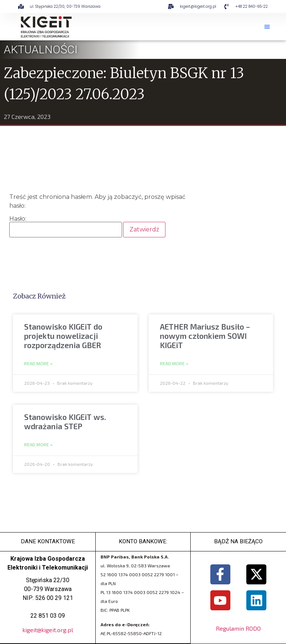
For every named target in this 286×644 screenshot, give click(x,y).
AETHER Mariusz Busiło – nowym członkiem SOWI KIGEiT (205, 336)
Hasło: (66, 227)
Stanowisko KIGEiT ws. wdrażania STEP (65, 421)
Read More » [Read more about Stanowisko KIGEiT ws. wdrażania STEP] (38, 445)
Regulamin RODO (238, 629)
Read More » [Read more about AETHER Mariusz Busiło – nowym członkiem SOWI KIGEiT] (174, 364)
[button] (267, 27)
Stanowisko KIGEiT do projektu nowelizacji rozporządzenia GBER (63, 336)
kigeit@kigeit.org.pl (48, 630)
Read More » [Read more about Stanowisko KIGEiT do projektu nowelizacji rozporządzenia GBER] (38, 364)
